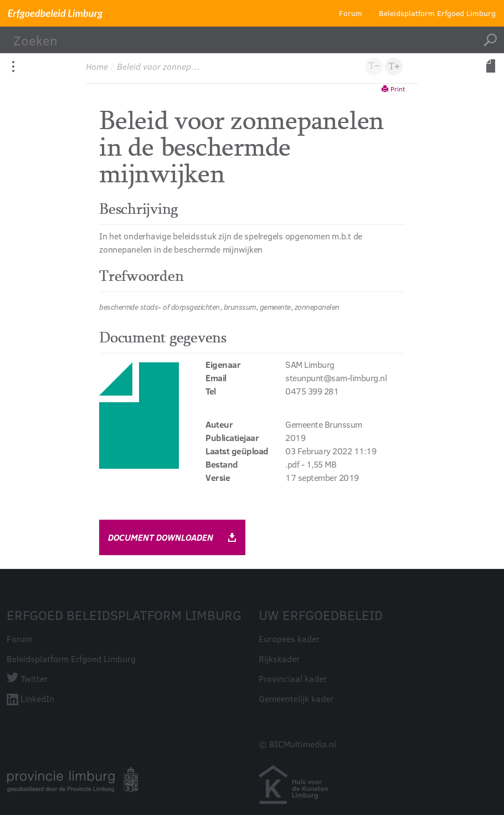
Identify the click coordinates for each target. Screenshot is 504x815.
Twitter (34, 678)
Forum (19, 639)
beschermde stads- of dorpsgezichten (160, 307)
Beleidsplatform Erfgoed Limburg (71, 658)
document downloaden (172, 537)
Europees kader (289, 639)
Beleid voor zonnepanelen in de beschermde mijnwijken (160, 66)
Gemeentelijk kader (296, 698)
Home (97, 66)
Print (393, 89)
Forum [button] (351, 13)
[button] (394, 66)
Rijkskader (279, 658)
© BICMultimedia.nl (297, 744)
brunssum (240, 307)
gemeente (275, 307)
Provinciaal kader (293, 678)
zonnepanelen (317, 307)
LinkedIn (37, 698)
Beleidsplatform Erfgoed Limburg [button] (437, 13)
